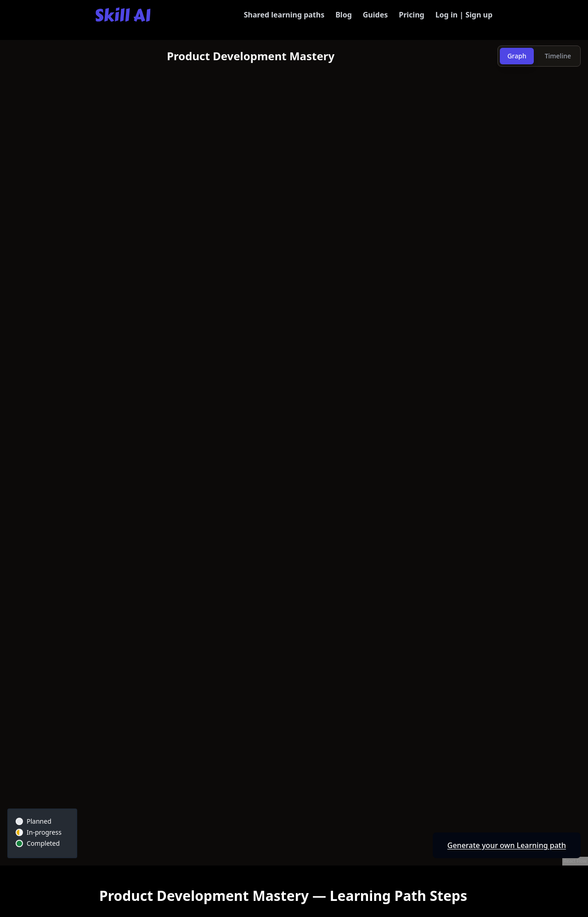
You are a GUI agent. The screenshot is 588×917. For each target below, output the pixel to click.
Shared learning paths (284, 15)
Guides (375, 15)
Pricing (411, 15)
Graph (517, 56)
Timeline (558, 56)
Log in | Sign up (464, 15)
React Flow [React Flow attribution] (575, 861)
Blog (344, 15)
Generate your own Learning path (507, 845)
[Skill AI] (123, 14)
